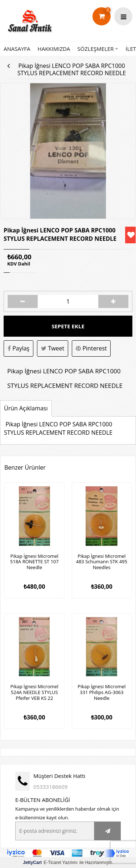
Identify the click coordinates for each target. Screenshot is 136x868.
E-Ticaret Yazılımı (50, 863)
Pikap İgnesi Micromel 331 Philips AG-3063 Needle (102, 692)
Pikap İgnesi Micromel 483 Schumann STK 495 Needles (102, 562)
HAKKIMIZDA (54, 49)
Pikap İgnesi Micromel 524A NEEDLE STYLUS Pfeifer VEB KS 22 (34, 692)
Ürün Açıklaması (26, 408)
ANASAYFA (17, 49)
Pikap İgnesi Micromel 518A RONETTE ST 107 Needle (34, 562)
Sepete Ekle (68, 326)
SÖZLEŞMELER (98, 49)
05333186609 (50, 787)
